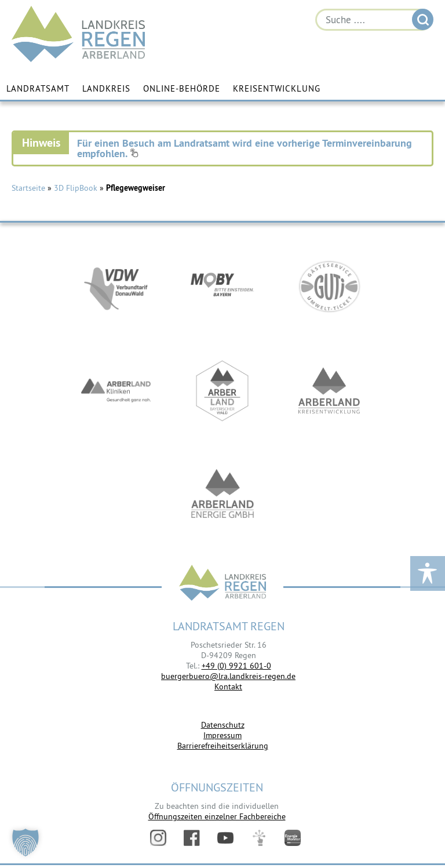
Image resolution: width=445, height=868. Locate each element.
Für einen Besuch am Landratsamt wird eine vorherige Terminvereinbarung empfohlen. (245, 148)
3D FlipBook (76, 188)
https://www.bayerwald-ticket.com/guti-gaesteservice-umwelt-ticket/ (329, 286)
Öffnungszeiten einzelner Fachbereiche (217, 816)
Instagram (158, 838)
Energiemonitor (293, 838)
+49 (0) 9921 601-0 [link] (236, 666)
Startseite (28, 188)
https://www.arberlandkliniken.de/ (116, 391)
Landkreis (106, 88)
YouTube (225, 838)
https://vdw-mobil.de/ (116, 286)
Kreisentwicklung (277, 88)
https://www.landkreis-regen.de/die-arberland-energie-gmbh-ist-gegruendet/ (222, 495)
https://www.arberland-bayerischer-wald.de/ (222, 391)
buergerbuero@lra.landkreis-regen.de (228, 676)
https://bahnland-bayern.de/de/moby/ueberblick (222, 286)
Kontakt (228, 687)
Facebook (192, 838)
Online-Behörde (182, 88)
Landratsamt (38, 88)
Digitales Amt (259, 838)
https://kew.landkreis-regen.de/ (329, 391)
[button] (25, 842)
